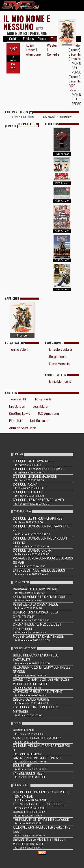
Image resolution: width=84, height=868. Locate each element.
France (31, 50)
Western (53, 45)
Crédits (14, 39)
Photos (42, 39)
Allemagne (33, 54)
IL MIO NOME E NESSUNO (27, 22)
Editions (28, 39)
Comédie (53, 54)
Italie (29, 45)
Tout (54, 39)
